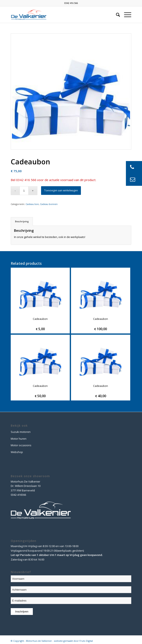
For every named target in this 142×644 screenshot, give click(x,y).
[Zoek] (116, 15)
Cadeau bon (32, 204)
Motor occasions (21, 445)
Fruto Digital (86, 641)
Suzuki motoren (21, 432)
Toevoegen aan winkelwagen (61, 190)
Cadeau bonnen (49, 204)
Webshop (17, 452)
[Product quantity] (24, 191)
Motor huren (19, 439)
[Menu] (126, 15)
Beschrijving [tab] (22, 221)
